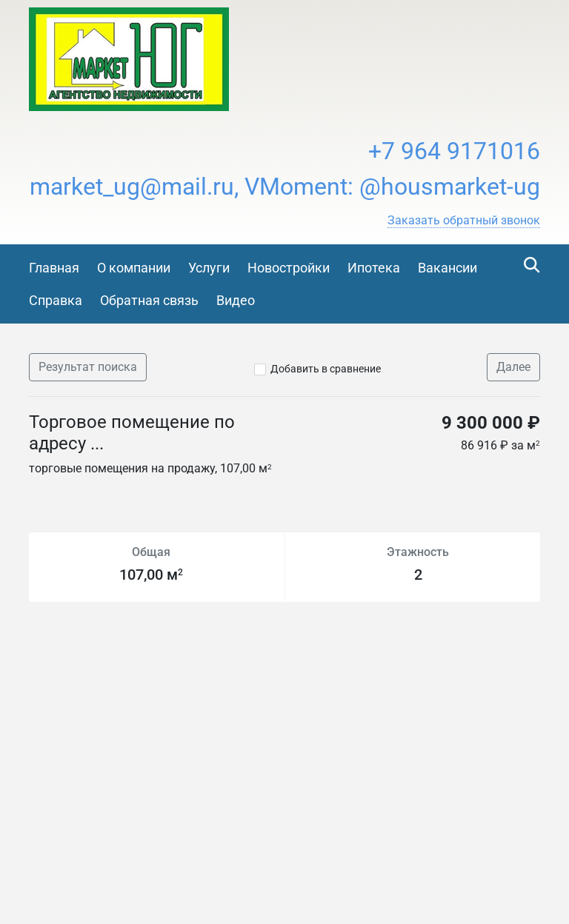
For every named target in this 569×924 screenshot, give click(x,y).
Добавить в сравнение (326, 369)
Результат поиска (88, 367)
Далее (513, 367)
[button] (464, 221)
